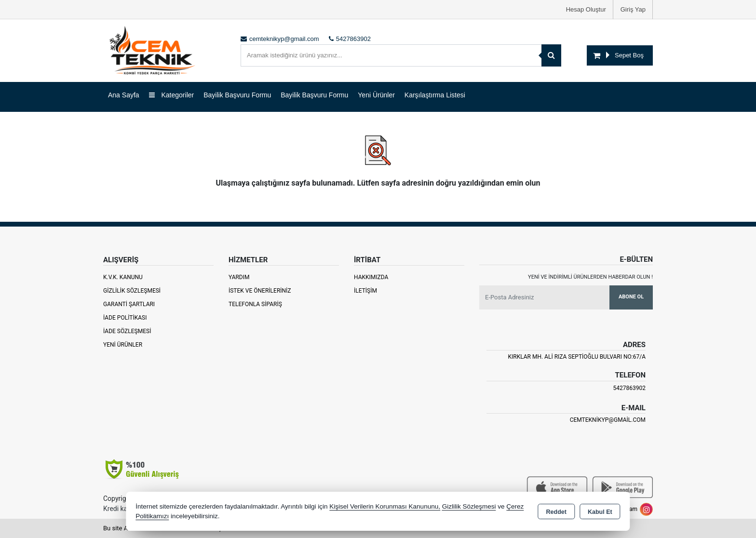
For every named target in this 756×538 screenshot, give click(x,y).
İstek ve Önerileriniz (260, 291)
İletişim (365, 291)
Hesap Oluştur (586, 9)
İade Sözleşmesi (127, 331)
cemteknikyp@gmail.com (608, 420)
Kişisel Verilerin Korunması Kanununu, (385, 506)
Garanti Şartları (129, 304)
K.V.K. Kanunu (123, 277)
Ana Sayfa (124, 95)
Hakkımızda (371, 277)
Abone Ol (631, 297)
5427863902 (629, 388)
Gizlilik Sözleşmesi (132, 291)
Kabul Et (600, 512)
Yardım (239, 277)
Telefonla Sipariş (255, 304)
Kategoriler (172, 95)
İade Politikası (125, 318)
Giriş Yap (633, 9)
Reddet (556, 512)
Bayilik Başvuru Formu (237, 95)
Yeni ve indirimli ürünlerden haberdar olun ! (590, 277)
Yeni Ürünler (123, 345)
